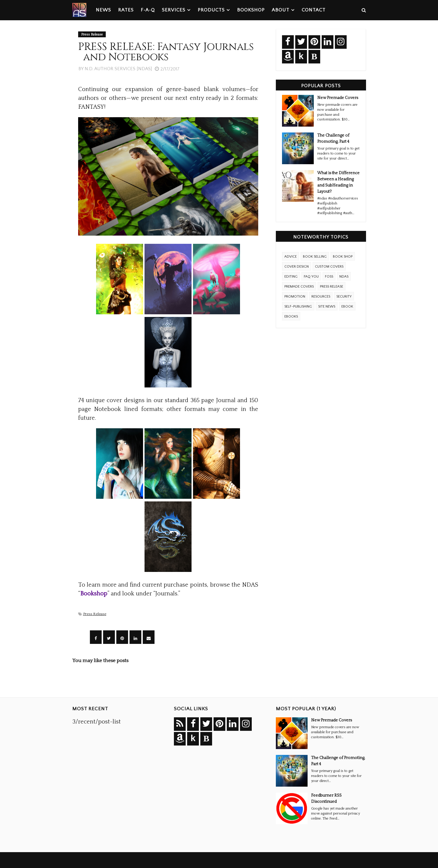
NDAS (344, 277)
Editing (291, 277)
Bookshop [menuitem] (251, 10)
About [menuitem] (281, 10)
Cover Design (297, 267)
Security (344, 297)
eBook (347, 307)
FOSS (329, 277)
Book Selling (315, 257)
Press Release (95, 614)
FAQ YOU (311, 277)
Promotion (295, 297)
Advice (291, 257)
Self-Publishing (298, 307)
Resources (321, 297)
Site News (327, 307)
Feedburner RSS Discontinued (326, 799)
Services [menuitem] (174, 10)
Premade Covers (299, 287)
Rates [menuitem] (126, 10)
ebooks (291, 317)
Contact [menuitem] (314, 10)
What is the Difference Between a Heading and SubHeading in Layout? (338, 182)
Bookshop (94, 594)
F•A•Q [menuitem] (148, 10)
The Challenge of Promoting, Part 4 (333, 138)
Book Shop (343, 257)
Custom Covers (329, 267)
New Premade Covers (338, 98)
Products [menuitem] (211, 10)
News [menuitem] (103, 10)
